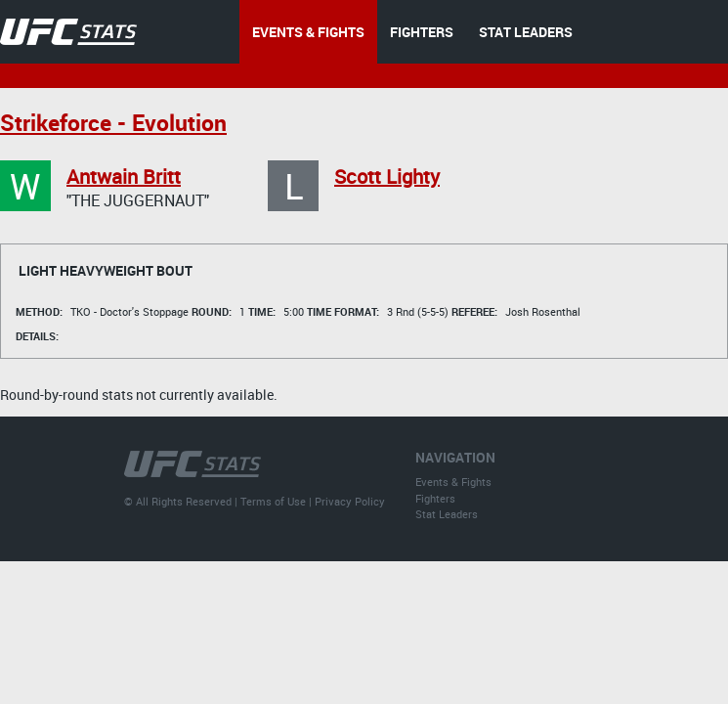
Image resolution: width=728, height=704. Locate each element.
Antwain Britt (124, 176)
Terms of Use (273, 501)
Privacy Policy (350, 501)
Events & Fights (453, 482)
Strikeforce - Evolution (113, 123)
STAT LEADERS (526, 32)
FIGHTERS (422, 32)
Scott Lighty (387, 176)
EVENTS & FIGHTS (308, 32)
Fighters (435, 498)
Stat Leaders (447, 514)
